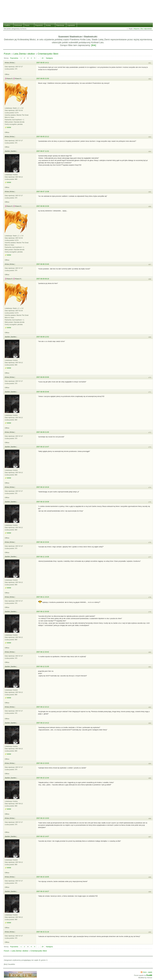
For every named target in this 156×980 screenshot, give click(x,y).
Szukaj (48, 25)
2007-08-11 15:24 (43, 597)
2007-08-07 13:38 (43, 192)
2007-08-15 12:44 (43, 778)
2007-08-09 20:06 (43, 377)
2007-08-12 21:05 (43, 666)
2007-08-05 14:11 (43, 63)
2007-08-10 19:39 (43, 502)
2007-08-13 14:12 (43, 723)
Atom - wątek (148, 972)
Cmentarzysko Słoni (48, 54)
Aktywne (136, 29)
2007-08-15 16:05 (43, 877)
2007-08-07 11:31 (43, 151)
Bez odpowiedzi (146, 29)
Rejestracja (60, 25)
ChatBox (7, 25)
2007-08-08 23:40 (43, 264)
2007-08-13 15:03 (43, 763)
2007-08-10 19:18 (43, 487)
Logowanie (71, 25)
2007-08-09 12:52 (43, 337)
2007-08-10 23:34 (43, 542)
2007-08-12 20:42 (43, 652)
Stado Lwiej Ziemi (78, 9)
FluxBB (149, 975)
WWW (9, 127)
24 (43, 58)
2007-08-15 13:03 (43, 818)
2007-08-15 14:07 (43, 836)
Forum (27, 25)
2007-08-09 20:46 (43, 392)
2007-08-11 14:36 (43, 557)
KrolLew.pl (18, 25)
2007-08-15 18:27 (43, 891)
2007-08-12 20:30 (43, 612)
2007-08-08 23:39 (43, 206)
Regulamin (39, 25)
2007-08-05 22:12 (43, 137)
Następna (49, 58)
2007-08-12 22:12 (43, 707)
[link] (94, 45)
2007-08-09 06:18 (43, 279)
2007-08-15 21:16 (43, 932)
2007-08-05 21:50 (43, 79)
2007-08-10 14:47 (43, 447)
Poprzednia (14, 58)
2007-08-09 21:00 (43, 432)
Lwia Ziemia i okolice (24, 54)
